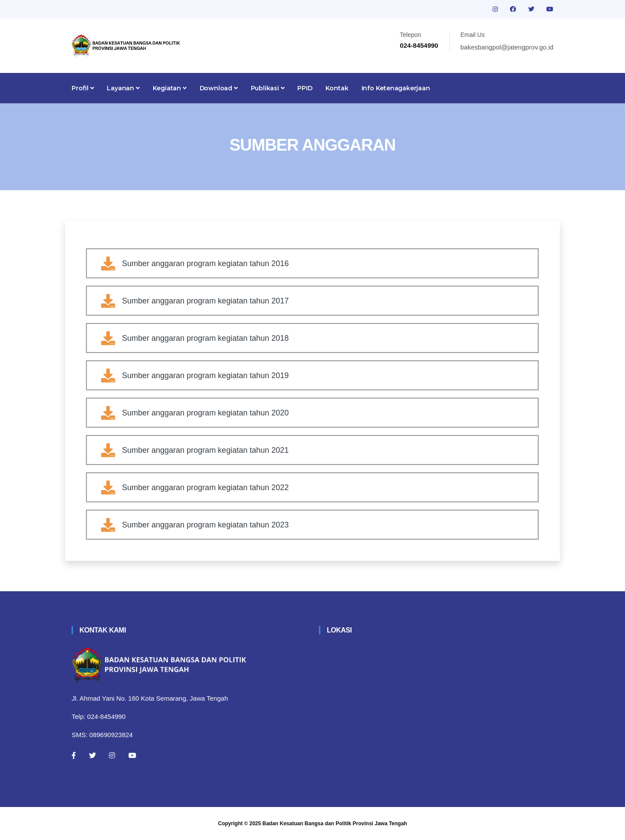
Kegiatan (170, 88)
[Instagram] (112, 755)
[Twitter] (92, 755)
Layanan (123, 88)
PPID (305, 88)
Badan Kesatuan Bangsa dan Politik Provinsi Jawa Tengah (335, 824)
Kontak (337, 88)
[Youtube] (132, 755)
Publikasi (268, 88)
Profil (83, 88)
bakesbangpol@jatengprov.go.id (507, 47)
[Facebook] (74, 755)
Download (219, 88)
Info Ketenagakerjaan (396, 88)
